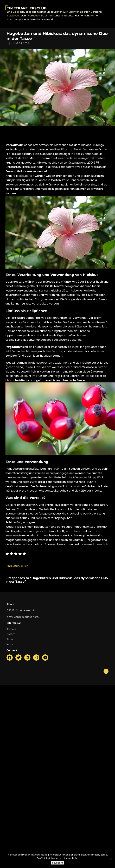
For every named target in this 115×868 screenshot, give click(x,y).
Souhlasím (58, 863)
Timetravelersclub (27, 8)
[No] (111, 859)
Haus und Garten (17, 566)
